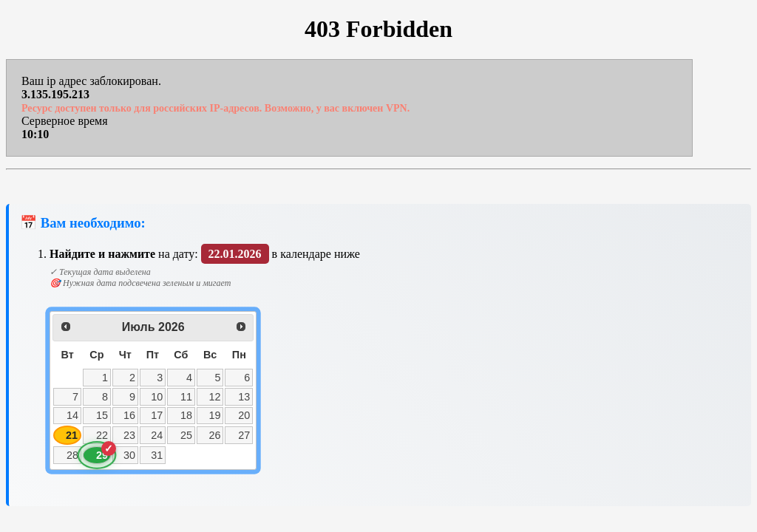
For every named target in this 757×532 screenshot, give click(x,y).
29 (102, 455)
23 (129, 435)
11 (186, 397)
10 (157, 397)
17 (157, 415)
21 (72, 435)
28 (72, 455)
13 (244, 397)
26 (215, 435)
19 (215, 415)
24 (157, 435)
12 (215, 397)
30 (129, 455)
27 (244, 435)
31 (157, 455)
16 (129, 415)
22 (102, 435)
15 (102, 415)
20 (244, 415)
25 (186, 435)
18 (186, 415)
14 (72, 415)
